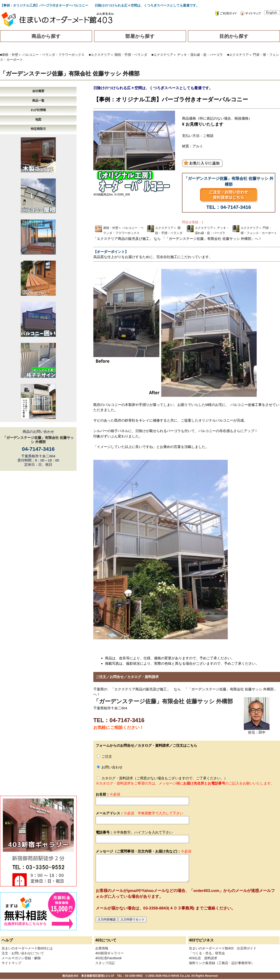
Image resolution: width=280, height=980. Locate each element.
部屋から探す (140, 36)
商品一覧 (38, 101)
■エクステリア (100, 55)
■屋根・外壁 (9, 55)
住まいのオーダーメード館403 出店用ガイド (223, 948)
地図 (38, 119)
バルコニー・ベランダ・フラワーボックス (53, 55)
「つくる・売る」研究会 (207, 953)
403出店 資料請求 (203, 958)
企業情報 (102, 948)
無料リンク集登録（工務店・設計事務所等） (222, 963)
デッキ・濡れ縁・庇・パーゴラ (200, 55)
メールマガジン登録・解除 (21, 958)
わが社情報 (38, 110)
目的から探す (234, 36)
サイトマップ (11, 963)
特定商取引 (38, 129)
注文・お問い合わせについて (23, 953)
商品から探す (46, 36)
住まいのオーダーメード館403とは (27, 948)
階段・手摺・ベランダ (131, 55)
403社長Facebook (108, 958)
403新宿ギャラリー (109, 953)
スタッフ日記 (105, 963)
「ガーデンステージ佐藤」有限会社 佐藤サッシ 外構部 (70, 73)
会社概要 (38, 91)
